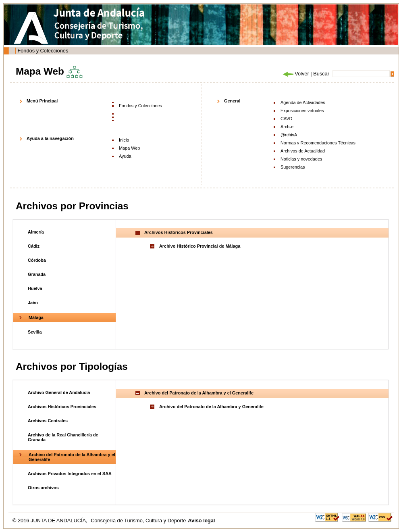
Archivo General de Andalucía (59, 392)
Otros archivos (43, 488)
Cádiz (34, 246)
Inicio (124, 140)
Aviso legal (201, 521)
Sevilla (35, 332)
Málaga (36, 317)
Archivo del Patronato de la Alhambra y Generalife (211, 407)
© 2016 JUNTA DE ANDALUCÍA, (51, 521)
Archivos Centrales (48, 421)
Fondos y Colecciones (43, 51)
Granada (37, 274)
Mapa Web (129, 148)
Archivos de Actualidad (303, 151)
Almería (36, 232)
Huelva (35, 288)
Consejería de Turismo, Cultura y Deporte (138, 521)
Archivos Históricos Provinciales (62, 407)
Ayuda (125, 156)
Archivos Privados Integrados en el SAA (70, 474)
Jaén (33, 303)
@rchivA (289, 135)
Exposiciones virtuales (302, 111)
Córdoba (37, 260)
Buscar (321, 74)
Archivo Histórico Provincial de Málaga (200, 246)
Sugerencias (293, 167)
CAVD (286, 119)
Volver (295, 74)
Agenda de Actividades (303, 102)
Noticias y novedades (301, 159)
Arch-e (287, 127)
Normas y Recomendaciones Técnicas (318, 143)
